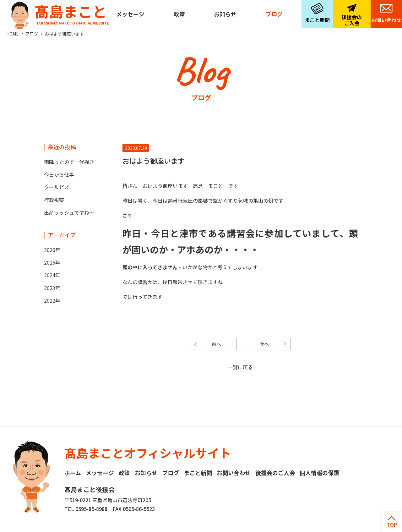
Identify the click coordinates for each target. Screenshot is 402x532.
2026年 (52, 250)
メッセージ (130, 14)
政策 (179, 14)
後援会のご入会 (352, 20)
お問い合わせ (386, 20)
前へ (216, 344)
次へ (264, 344)
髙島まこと (58, 13)
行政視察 (54, 200)
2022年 (52, 300)
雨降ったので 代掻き (69, 162)
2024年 (52, 275)
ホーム (73, 473)
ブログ (274, 14)
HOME (13, 34)
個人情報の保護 (319, 473)
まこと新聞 (317, 20)
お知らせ (225, 14)
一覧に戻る (240, 367)
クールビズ (57, 187)
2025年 (52, 262)
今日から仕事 (59, 174)
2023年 (52, 288)
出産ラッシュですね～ (69, 212)
